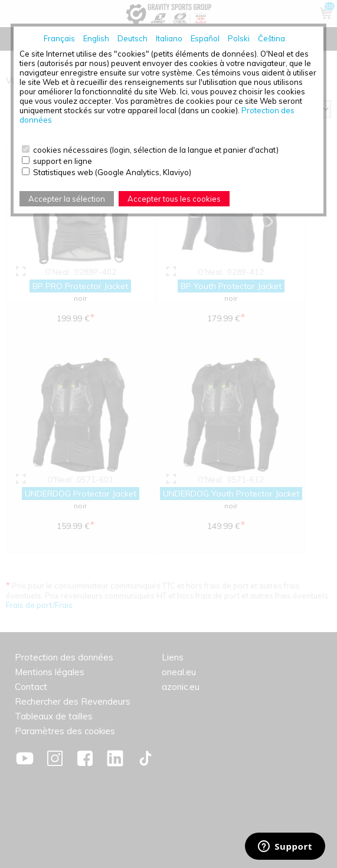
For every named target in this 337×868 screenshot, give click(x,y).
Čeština (271, 38)
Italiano (169, 38)
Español (205, 38)
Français (59, 38)
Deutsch (132, 38)
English (96, 38)
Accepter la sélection (67, 199)
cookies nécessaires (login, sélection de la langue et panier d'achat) (156, 150)
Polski (239, 38)
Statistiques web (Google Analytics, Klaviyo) (112, 172)
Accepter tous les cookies (174, 199)
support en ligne (63, 161)
